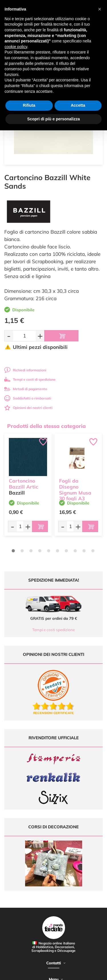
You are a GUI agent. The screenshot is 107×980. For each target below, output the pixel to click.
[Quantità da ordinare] (24, 336)
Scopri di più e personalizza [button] (53, 119)
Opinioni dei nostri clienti (28, 408)
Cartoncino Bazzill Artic (24, 484)
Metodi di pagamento (26, 389)
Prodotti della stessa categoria (47, 426)
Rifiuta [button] (29, 105)
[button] (100, 9)
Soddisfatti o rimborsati (28, 398)
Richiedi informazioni (25, 370)
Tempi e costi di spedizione (30, 379)
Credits (88, 972)
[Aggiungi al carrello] (61, 336)
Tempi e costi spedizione (53, 630)
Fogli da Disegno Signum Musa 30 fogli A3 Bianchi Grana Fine (76, 496)
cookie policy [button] (16, 47)
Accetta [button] (78, 105)
